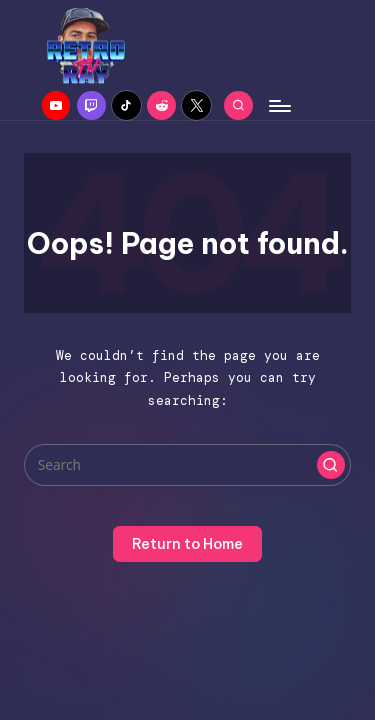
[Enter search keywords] (187, 465)
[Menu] (279, 105)
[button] (331, 465)
